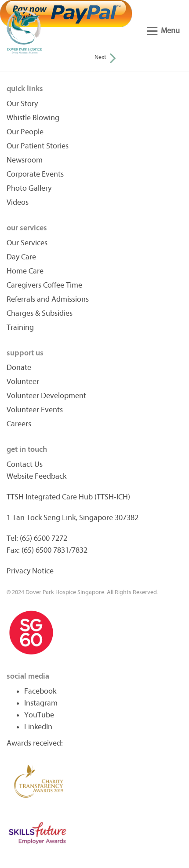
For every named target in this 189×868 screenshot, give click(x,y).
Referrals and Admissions (48, 299)
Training (20, 327)
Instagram (41, 703)
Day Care (21, 257)
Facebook (40, 691)
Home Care (25, 271)
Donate (19, 368)
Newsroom (25, 160)
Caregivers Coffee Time (44, 285)
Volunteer (23, 382)
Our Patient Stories (38, 146)
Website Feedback (36, 476)
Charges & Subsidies (40, 313)
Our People (25, 132)
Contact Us (25, 464)
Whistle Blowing (33, 118)
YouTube (39, 715)
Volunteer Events (35, 410)
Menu (163, 31)
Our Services (27, 243)
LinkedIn (38, 727)
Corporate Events (35, 174)
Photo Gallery (29, 188)
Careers (19, 424)
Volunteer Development (46, 396)
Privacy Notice (30, 571)
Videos (18, 202)
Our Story (22, 104)
